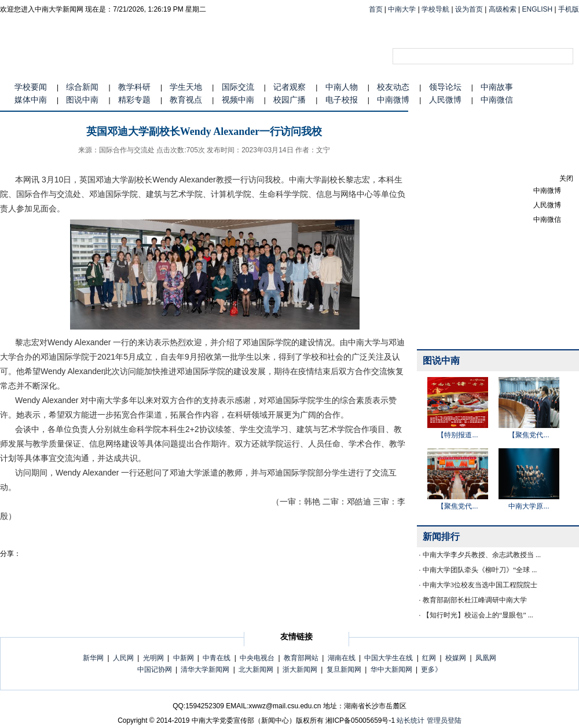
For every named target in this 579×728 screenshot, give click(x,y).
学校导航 (435, 9)
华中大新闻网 (391, 670)
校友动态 (393, 87)
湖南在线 (342, 658)
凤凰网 (486, 658)
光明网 (153, 658)
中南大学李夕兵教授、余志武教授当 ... (482, 555)
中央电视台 (257, 658)
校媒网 (456, 658)
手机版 (569, 9)
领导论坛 (445, 87)
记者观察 (289, 87)
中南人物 (342, 87)
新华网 (93, 658)
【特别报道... (457, 435)
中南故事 (497, 87)
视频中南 (238, 100)
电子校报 (342, 100)
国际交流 (238, 87)
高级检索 (503, 9)
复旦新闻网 (344, 670)
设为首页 (469, 9)
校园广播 (289, 100)
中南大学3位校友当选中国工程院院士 (480, 585)
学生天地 (186, 87)
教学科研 (134, 87)
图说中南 (82, 100)
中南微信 (497, 100)
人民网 (123, 658)
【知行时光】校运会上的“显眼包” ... (478, 615)
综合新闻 (82, 87)
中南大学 (402, 9)
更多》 (431, 670)
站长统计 (411, 720)
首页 (376, 9)
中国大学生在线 (389, 658)
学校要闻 (31, 87)
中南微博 (393, 100)
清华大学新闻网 (205, 670)
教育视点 (186, 100)
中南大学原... (529, 506)
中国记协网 (155, 670)
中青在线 (217, 658)
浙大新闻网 (300, 670)
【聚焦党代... (529, 435)
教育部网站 (301, 658)
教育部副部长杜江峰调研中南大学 (475, 600)
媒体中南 (31, 100)
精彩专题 (134, 100)
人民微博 (445, 100)
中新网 (184, 658)
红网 (429, 658)
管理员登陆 (444, 720)
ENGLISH (538, 9)
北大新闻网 (256, 670)
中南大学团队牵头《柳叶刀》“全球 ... (480, 570)
